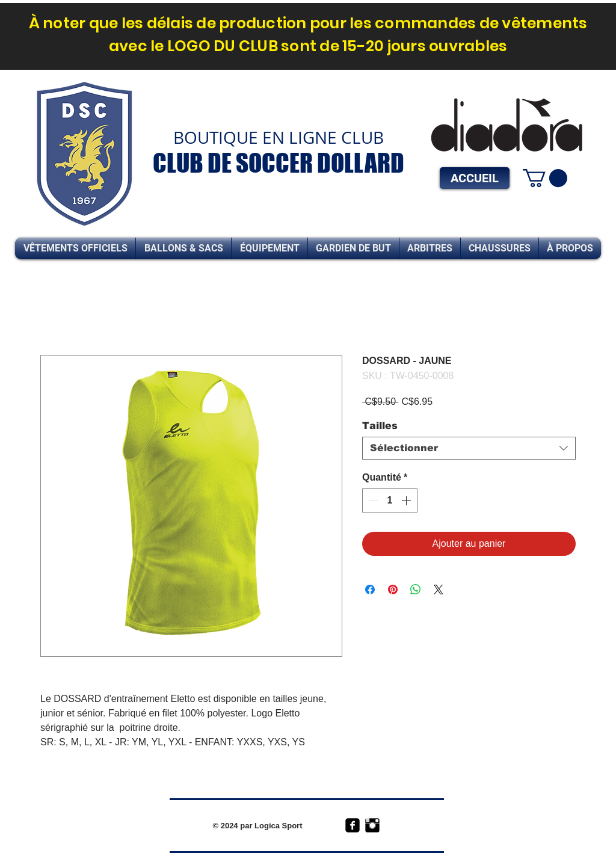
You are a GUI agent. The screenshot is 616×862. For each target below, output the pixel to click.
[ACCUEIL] (475, 178)
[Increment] (407, 500)
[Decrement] (372, 500)
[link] (545, 178)
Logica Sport (278, 826)
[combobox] (469, 448)
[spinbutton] (390, 500)
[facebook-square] (353, 825)
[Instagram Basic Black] (372, 825)
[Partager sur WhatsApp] (416, 590)
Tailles (380, 426)
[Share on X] (439, 590)
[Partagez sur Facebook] (370, 590)
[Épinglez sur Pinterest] (393, 590)
